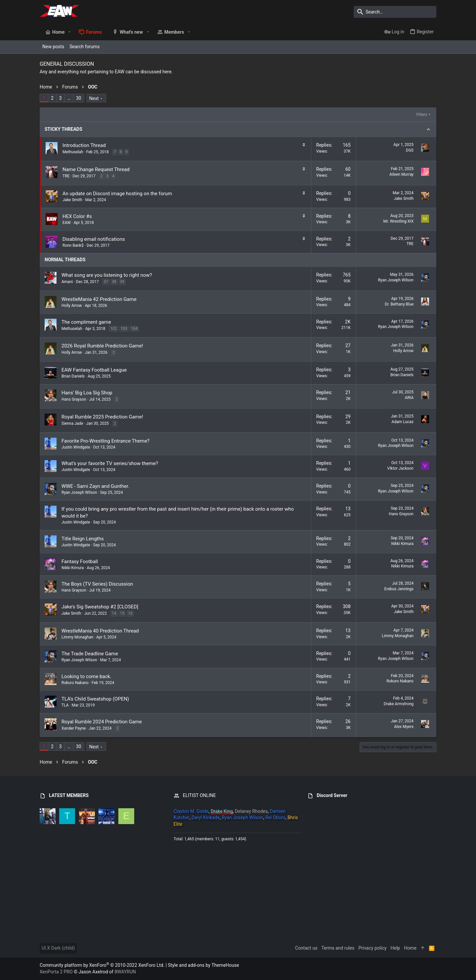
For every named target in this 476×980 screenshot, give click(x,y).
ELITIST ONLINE (199, 795)
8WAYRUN (125, 972)
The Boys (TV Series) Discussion (97, 584)
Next (94, 98)
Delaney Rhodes (251, 811)
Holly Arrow (72, 306)
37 (106, 282)
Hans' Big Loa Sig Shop (87, 393)
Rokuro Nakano (75, 683)
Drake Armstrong (399, 704)
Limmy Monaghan (77, 637)
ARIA (409, 398)
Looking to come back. (86, 676)
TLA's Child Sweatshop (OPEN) (95, 699)
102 (113, 329)
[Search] (395, 12)
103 (124, 329)
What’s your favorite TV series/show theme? (110, 463)
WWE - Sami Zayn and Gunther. (95, 486)
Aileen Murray (401, 174)
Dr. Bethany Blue (399, 304)
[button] (69, 32)
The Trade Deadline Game (90, 654)
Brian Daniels (73, 376)
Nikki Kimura (402, 544)
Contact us (306, 948)
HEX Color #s (77, 216)
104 (134, 329)
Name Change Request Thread (96, 169)
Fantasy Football (80, 562)
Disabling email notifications (94, 239)
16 (130, 613)
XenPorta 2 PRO (56, 972)
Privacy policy (372, 948)
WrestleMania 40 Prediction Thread (100, 631)
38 (114, 282)
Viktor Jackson (400, 468)
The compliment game (86, 322)
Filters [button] (422, 115)
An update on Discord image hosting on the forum (117, 194)
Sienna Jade (72, 423)
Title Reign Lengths (83, 539)
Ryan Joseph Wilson (396, 280)
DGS (410, 150)
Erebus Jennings (399, 589)
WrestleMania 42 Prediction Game (99, 299)
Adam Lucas (403, 422)
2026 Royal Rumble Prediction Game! (102, 346)
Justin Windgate (76, 447)
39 (122, 282)
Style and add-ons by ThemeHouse (203, 965)
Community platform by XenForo (102, 965)
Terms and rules (338, 948)
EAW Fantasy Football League (94, 370)
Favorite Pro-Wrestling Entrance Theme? (105, 441)
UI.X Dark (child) (58, 948)
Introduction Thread (84, 145)
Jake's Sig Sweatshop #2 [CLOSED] (100, 607)
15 (122, 613)
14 (114, 613)
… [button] (69, 98)
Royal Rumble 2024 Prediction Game (102, 722)
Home (410, 948)
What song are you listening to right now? (107, 275)
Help (396, 948)
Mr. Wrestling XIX (398, 221)
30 (79, 98)
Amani (67, 282)
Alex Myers (404, 727)
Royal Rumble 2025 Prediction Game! (102, 417)
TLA (65, 705)
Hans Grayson (74, 399)
